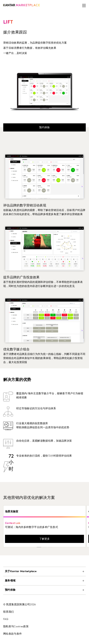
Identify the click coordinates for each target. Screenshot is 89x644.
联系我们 (9, 612)
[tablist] (44, 604)
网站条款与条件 (13, 634)
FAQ (6, 619)
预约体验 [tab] (10, 590)
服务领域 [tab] (10, 581)
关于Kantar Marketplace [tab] (21, 571)
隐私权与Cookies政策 (16, 626)
